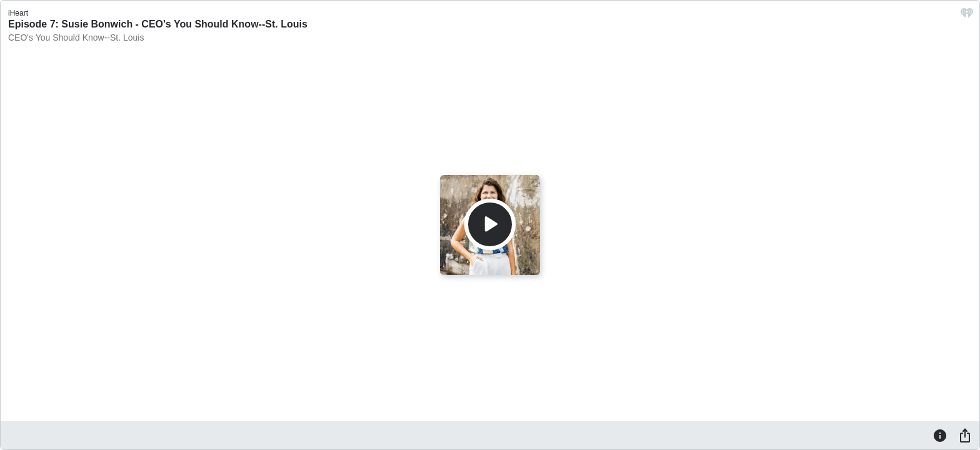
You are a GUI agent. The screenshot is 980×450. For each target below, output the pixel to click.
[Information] (940, 435)
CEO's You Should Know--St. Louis (76, 37)
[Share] (965, 435)
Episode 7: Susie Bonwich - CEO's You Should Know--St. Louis (158, 24)
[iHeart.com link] (967, 16)
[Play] (490, 224)
